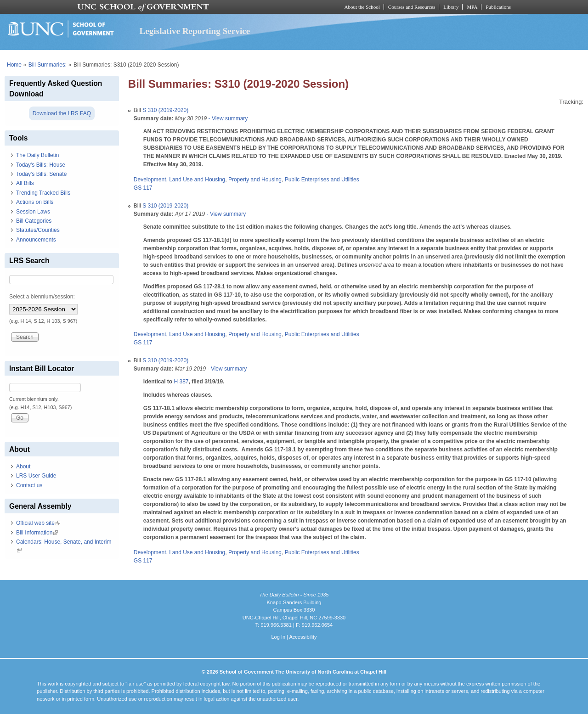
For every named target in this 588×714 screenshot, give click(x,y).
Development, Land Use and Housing (179, 180)
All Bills (25, 183)
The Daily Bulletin (37, 155)
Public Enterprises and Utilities (322, 180)
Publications (498, 7)
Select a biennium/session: (42, 297)
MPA (472, 7)
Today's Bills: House (41, 165)
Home (14, 65)
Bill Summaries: (48, 65)
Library (451, 7)
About (23, 467)
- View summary (227, 118)
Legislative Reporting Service (195, 31)
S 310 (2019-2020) (165, 110)
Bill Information (37, 533)
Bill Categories (34, 221)
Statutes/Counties (38, 230)
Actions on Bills (35, 202)
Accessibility (303, 637)
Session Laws (33, 212)
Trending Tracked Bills (43, 193)
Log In (278, 637)
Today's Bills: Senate (41, 174)
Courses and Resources (412, 7)
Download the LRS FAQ (62, 113)
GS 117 (143, 188)
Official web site (38, 523)
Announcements (36, 240)
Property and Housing (255, 180)
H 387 (181, 382)
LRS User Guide (36, 476)
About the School (362, 7)
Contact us (29, 485)
